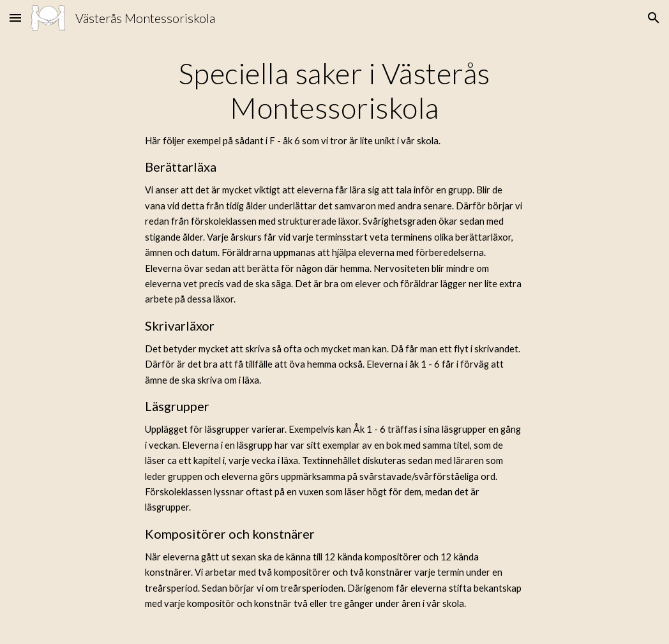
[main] (335, 340)
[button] (15, 18)
